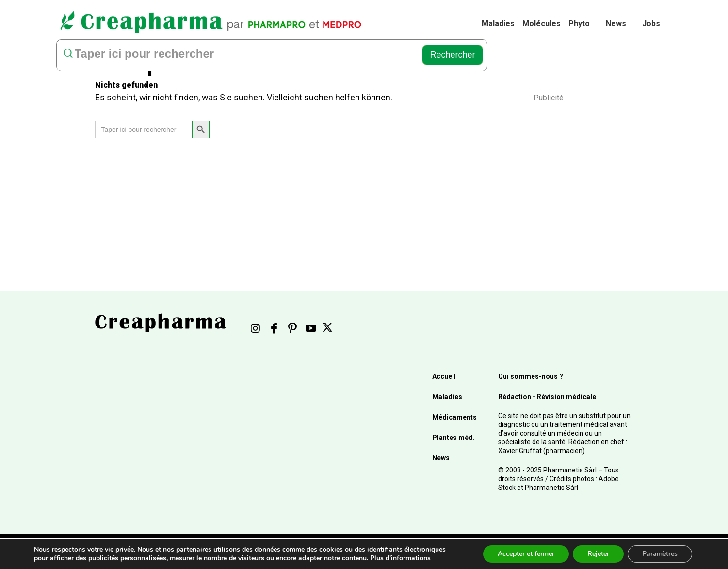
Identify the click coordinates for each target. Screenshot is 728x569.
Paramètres (660, 554)
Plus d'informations (400, 558)
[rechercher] (237, 55)
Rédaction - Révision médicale (547, 397)
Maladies (498, 24)
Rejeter (598, 554)
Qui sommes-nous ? (531, 376)
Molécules (542, 24)
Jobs (651, 24)
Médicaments (454, 417)
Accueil (444, 376)
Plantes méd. (453, 438)
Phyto (579, 24)
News (616, 24)
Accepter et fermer (526, 554)
